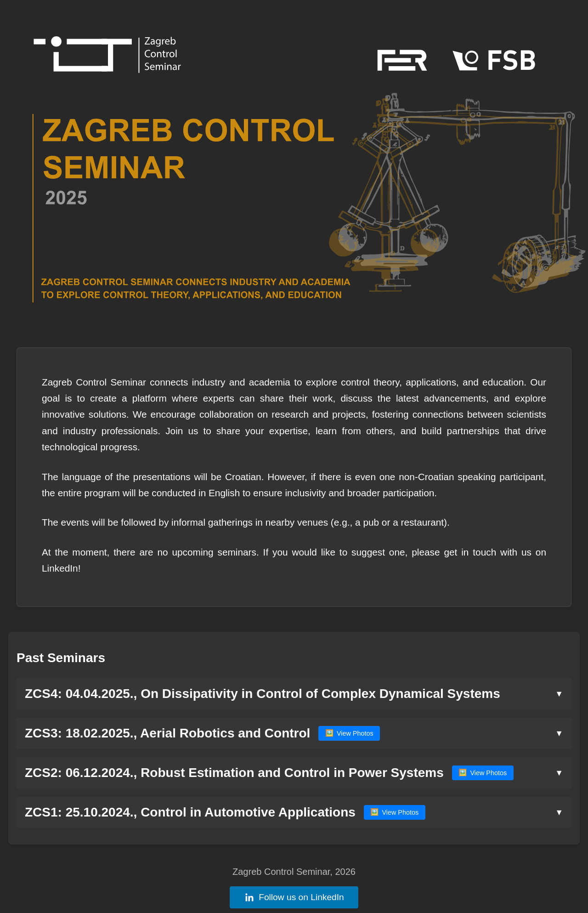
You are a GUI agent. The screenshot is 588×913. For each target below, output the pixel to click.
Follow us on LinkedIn (294, 897)
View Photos (349, 733)
